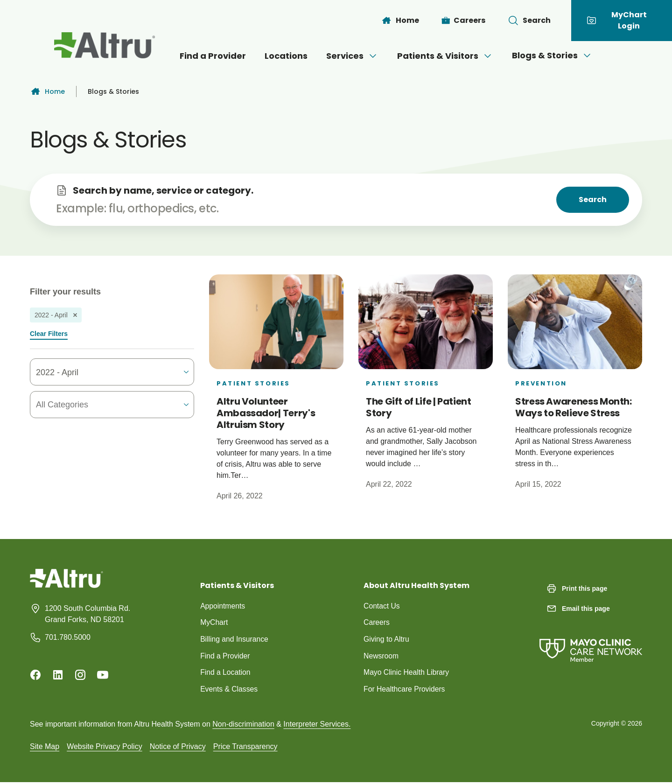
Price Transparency (245, 748)
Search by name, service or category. (163, 190)
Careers (377, 623)
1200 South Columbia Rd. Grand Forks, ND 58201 (87, 614)
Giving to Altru (387, 640)
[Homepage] (66, 585)
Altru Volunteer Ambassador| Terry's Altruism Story (266, 413)
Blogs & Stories (552, 55)
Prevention (541, 383)
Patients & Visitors (445, 56)
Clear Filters (49, 334)
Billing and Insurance (235, 640)
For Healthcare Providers (405, 690)
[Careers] (464, 21)
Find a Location (226, 673)
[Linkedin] (58, 675)
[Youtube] (103, 675)
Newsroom (381, 656)
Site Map (45, 748)
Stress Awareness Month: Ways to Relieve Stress (574, 407)
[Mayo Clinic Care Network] (591, 641)
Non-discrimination (243, 725)
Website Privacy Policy (105, 748)
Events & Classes (229, 690)
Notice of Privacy (178, 748)
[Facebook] (35, 675)
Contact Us (382, 606)
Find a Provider (213, 56)
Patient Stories (253, 383)
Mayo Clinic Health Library (407, 673)
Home (47, 91)
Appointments (223, 606)
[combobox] (90, 405)
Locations (286, 56)
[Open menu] (373, 56)
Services (352, 56)
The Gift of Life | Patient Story (419, 407)
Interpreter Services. (317, 725)
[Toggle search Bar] (529, 21)
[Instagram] (80, 675)
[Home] (400, 21)
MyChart (214, 623)
